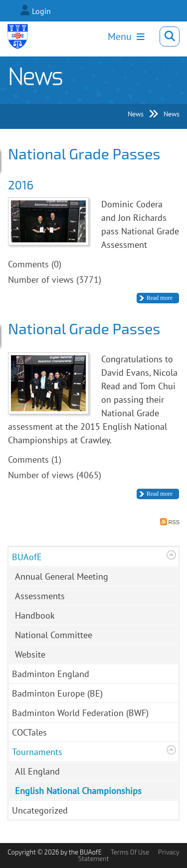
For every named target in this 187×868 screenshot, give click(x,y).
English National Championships (78, 791)
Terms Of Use (130, 852)
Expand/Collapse (171, 555)
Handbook (35, 615)
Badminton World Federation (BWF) (80, 713)
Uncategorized (40, 810)
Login (41, 11)
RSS (170, 522)
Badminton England (51, 674)
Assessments (40, 596)
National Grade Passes (84, 153)
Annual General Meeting (62, 576)
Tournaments (37, 752)
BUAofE (27, 557)
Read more (160, 298)
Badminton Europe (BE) (57, 693)
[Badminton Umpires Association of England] (18, 36)
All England (37, 771)
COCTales (29, 732)
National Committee (54, 635)
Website (30, 654)
